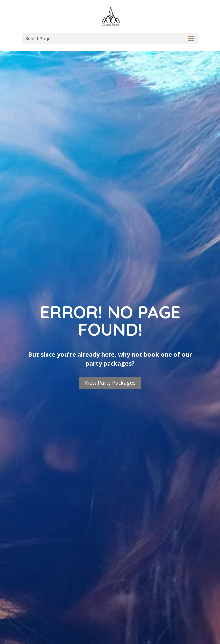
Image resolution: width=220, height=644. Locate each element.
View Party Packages (110, 383)
